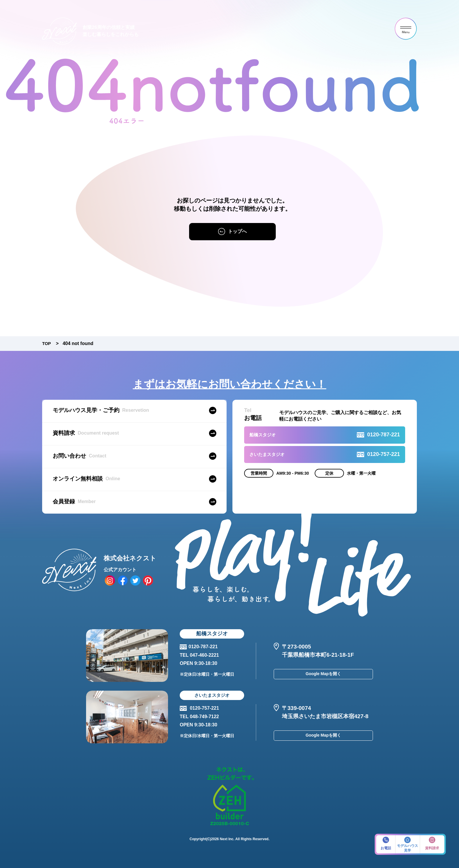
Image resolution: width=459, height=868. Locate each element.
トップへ (237, 231)
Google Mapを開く (323, 675)
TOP (47, 343)
